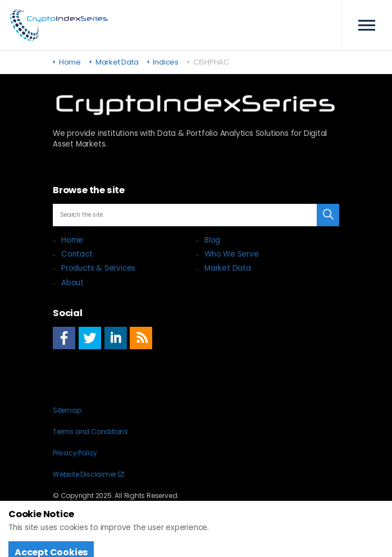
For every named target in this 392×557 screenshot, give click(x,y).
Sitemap (67, 410)
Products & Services (98, 268)
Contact (77, 254)
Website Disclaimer (88, 474)
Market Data (228, 268)
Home (72, 240)
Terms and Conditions (90, 432)
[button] (328, 215)
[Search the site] (196, 215)
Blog (212, 240)
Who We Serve (232, 254)
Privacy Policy (75, 453)
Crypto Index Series (59, 25)
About (72, 283)
